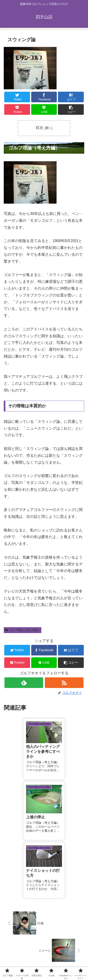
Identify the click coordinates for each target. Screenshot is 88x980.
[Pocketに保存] (17, 109)
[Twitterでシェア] (17, 97)
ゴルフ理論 (24, 951)
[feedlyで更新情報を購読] (24, 683)
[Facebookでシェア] (44, 97)
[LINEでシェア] (44, 109)
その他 (64, 958)
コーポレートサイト (64, 965)
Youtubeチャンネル (24, 965)
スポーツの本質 (64, 951)
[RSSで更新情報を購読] (64, 683)
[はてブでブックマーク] (71, 97)
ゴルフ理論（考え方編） (23, 630)
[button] (71, 109)
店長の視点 (24, 958)
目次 (39, 128)
